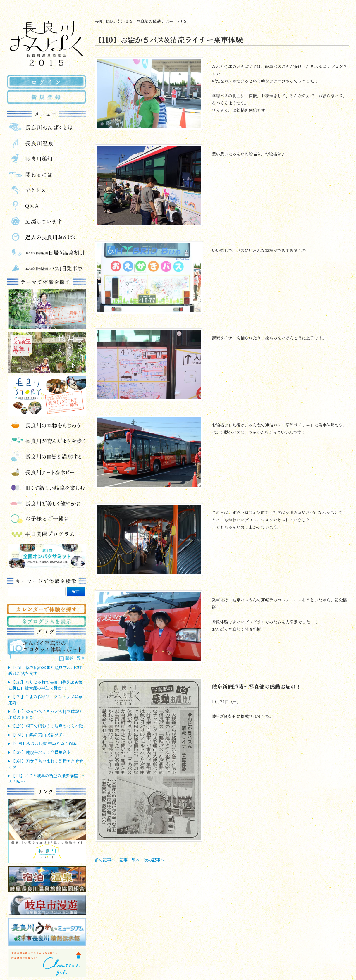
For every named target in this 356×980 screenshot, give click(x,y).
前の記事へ (105, 860)
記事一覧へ (130, 860)
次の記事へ (154, 860)
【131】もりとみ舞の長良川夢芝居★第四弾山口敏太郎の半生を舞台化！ (45, 685)
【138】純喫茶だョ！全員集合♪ (40, 752)
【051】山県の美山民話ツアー (38, 735)
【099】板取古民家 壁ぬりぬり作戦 (43, 743)
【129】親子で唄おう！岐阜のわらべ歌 (46, 726)
